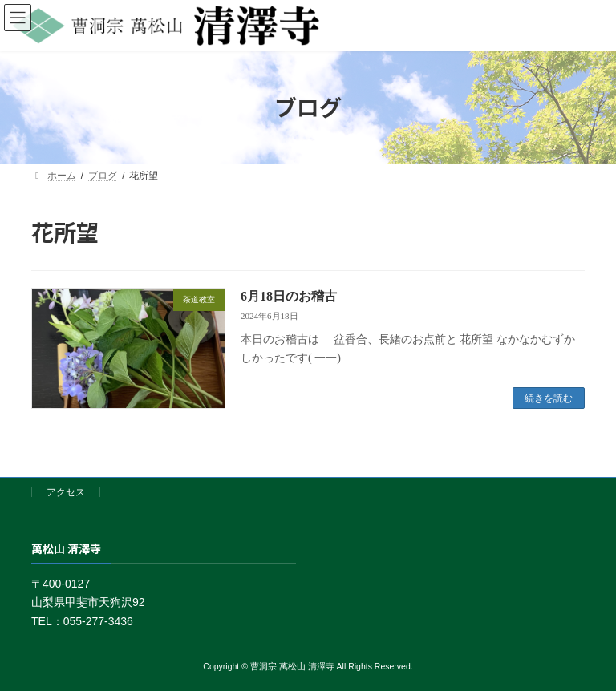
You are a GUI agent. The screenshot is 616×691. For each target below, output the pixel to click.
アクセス (66, 492)
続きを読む (549, 398)
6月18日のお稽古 (289, 296)
